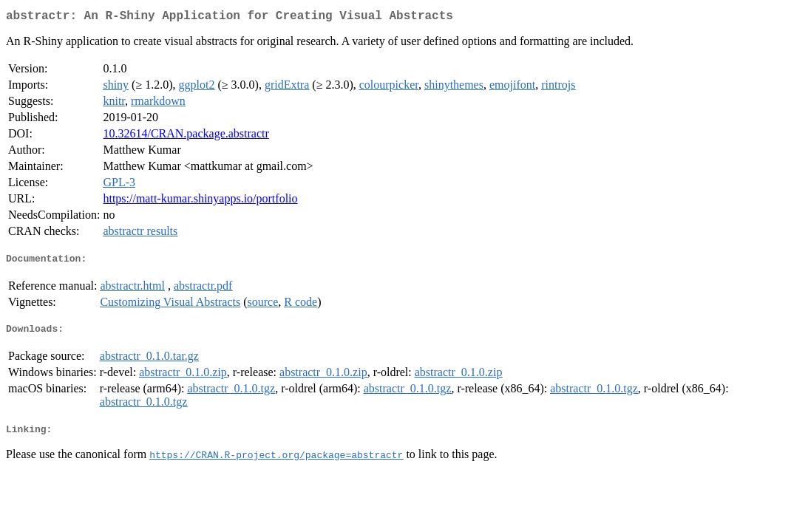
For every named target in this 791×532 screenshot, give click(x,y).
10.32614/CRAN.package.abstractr (186, 136)
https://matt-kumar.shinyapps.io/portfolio (200, 201)
